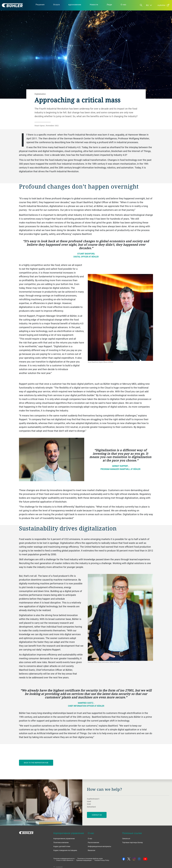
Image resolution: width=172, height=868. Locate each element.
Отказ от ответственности (65, 860)
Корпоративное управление (64, 838)
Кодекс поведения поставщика (65, 850)
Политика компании (61, 842)
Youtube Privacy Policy (102, 860)
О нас (90, 838)
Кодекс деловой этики (62, 846)
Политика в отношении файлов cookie (90, 858)
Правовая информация (84, 860)
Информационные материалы (99, 846)
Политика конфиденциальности (64, 858)
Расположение (93, 842)
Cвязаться (126, 838)
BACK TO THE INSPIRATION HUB (36, 763)
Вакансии (91, 850)
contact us (97, 815)
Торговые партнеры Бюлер (133, 842)
